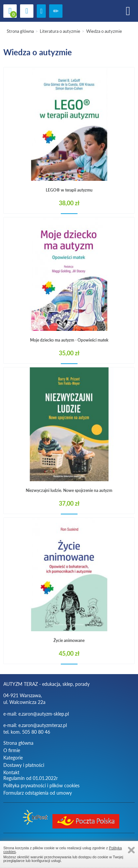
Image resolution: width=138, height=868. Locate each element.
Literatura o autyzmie (60, 31)
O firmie (12, 750)
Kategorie (13, 758)
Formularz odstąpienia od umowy (38, 793)
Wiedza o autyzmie (104, 31)
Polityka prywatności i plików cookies (41, 785)
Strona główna (20, 31)
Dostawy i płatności (24, 765)
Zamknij (131, 850)
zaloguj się (41, 11)
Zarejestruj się (56, 11)
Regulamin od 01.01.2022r (31, 778)
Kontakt (11, 772)
